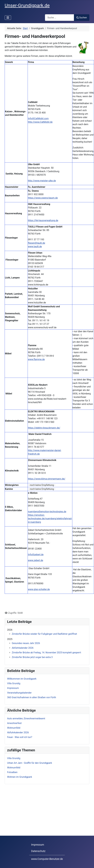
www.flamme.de (36, 359)
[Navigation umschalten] (8, 18)
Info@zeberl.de (36, 555)
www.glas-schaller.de (39, 589)
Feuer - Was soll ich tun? (20, 737)
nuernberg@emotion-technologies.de (47, 512)
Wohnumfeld (14, 728)
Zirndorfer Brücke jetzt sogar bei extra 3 (32, 657)
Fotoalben (12, 772)
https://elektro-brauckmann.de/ (44, 428)
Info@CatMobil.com (38, 118)
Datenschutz (38, 851)
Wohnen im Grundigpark (20, 777)
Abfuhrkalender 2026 (23, 648)
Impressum (38, 845)
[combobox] (60, 18)
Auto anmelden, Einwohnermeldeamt (26, 719)
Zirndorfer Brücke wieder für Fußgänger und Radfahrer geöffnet (44, 634)
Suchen (82, 18)
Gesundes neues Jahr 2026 (26, 643)
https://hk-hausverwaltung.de (43, 220)
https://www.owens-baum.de (43, 198)
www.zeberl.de (36, 560)
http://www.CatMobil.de (40, 122)
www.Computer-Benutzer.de (47, 859)
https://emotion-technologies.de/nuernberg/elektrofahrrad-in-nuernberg (50, 519)
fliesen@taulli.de (37, 243)
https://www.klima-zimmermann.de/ (47, 479)
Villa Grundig (14, 758)
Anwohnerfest (14, 723)
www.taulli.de (35, 246)
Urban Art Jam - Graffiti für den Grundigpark (30, 763)
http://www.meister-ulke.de (42, 181)
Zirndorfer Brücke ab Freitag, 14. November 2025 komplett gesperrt (46, 653)
